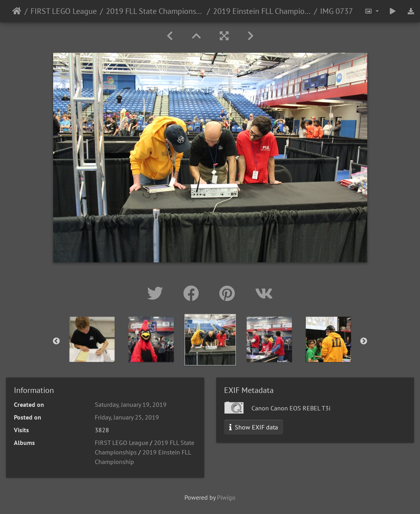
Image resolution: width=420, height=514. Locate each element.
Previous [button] (56, 341)
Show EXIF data (254, 427)
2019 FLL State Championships (155, 11)
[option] (92, 339)
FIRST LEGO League (64, 11)
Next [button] (364, 341)
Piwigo (226, 497)
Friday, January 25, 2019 (127, 417)
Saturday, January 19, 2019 (131, 404)
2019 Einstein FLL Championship (262, 11)
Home (17, 11)
